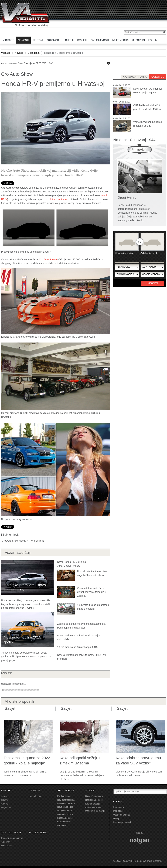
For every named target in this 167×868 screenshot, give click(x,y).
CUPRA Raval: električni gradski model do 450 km (147, 107)
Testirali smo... (36, 796)
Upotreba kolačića (122, 815)
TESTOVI (35, 791)
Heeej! (116, 818)
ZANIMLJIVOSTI (11, 832)
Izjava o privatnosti (122, 822)
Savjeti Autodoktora (94, 796)
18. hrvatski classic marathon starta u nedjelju (93, 607)
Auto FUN (6, 842)
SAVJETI (90, 791)
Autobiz (5, 804)
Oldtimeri (62, 825)
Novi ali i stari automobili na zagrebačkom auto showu (92, 573)
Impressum (119, 807)
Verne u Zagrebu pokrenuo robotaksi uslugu (148, 124)
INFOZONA (7, 846)
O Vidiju (118, 802)
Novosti (19, 53)
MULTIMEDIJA (38, 832)
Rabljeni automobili (94, 800)
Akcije (4, 796)
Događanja (34, 53)
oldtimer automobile (60, 199)
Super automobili (65, 818)
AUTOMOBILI (66, 791)
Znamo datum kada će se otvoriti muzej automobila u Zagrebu (92, 592)
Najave (4, 800)
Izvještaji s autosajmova (12, 838)
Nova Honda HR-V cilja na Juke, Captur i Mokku (72, 564)
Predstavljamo (64, 796)
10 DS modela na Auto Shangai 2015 (77, 647)
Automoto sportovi (66, 814)
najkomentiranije (135, 77)
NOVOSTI (7, 791)
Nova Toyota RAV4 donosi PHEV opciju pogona (148, 91)
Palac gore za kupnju (95, 811)
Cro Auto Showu (48, 259)
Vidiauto (6, 53)
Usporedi (152, 283)
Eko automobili (64, 822)
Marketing (118, 811)
